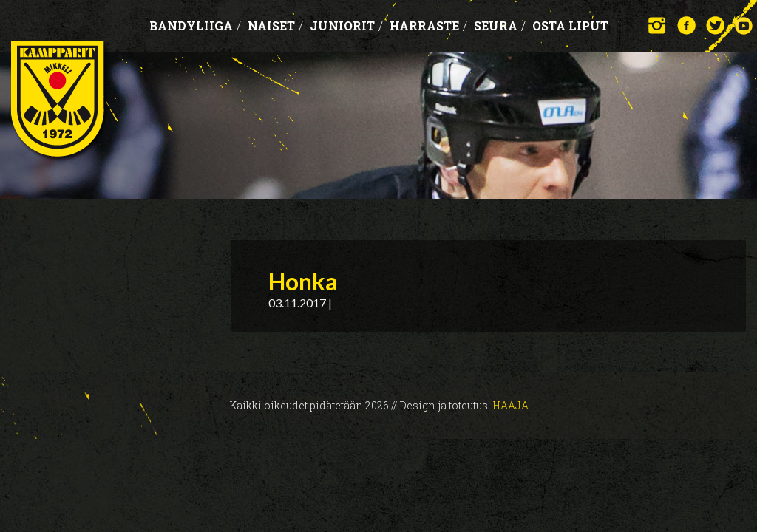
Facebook (686, 25)
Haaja (510, 405)
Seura (500, 25)
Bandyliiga (195, 25)
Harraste (428, 25)
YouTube (744, 25)
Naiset (275, 25)
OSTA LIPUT (570, 25)
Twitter (715, 25)
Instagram (658, 25)
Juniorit (346, 25)
